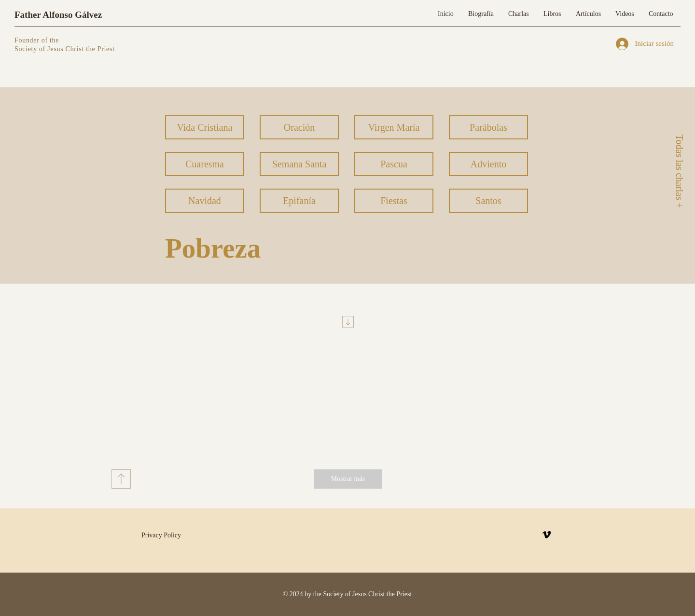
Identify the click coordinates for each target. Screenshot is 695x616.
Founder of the (38, 40)
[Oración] (299, 127)
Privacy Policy (161, 535)
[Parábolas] (488, 127)
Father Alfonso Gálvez (58, 15)
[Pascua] (394, 164)
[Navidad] (205, 201)
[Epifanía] (299, 201)
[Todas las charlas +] (679, 171)
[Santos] (488, 201)
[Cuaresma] (205, 164)
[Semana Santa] (299, 164)
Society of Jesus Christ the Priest (65, 49)
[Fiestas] (394, 201)
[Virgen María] (394, 127)
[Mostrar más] (348, 479)
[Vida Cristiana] (205, 127)
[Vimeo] (547, 535)
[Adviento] (488, 164)
